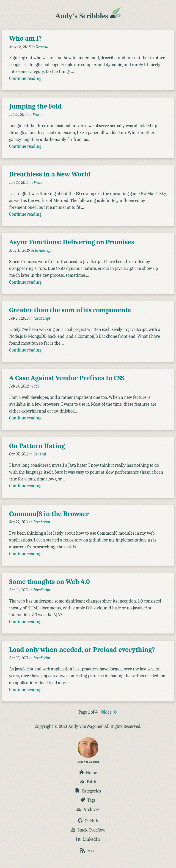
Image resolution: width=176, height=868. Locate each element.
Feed (88, 851)
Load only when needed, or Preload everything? (82, 650)
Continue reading (25, 78)
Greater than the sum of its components (70, 310)
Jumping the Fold (35, 106)
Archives (88, 809)
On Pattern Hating (37, 446)
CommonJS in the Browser (49, 514)
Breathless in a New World (50, 174)
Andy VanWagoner (88, 750)
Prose (37, 115)
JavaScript (43, 250)
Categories (88, 791)
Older (106, 712)
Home (88, 773)
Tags (88, 800)
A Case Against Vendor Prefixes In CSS (67, 378)
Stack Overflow (88, 830)
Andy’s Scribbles (88, 16)
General (42, 47)
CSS (36, 386)
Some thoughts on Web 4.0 (49, 582)
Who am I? (26, 38)
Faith (88, 782)
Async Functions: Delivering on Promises (72, 242)
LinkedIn (88, 839)
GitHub (88, 821)
